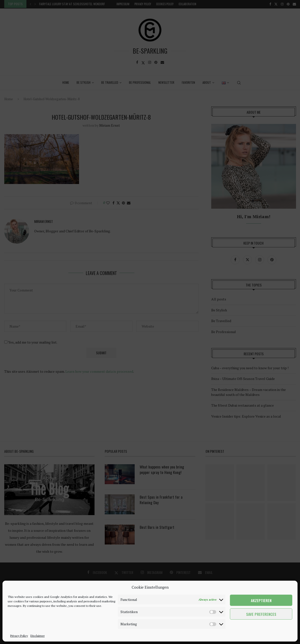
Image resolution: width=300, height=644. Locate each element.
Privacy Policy (19, 636)
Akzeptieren (261, 600)
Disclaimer (38, 636)
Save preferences (261, 614)
